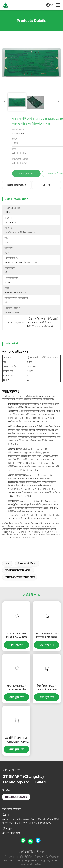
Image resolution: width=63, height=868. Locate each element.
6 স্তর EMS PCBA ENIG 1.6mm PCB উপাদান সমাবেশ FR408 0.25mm (16, 636)
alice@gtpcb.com (16, 797)
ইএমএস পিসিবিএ (27, 563)
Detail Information (17, 185)
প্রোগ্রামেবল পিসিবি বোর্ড (17, 570)
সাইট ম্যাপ (40, 852)
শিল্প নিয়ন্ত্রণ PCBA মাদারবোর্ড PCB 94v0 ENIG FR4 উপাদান (47, 688)
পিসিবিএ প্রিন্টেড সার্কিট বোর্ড (20, 577)
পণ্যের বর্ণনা (46, 185)
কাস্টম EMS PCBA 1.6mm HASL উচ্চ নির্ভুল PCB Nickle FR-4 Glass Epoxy (16, 688)
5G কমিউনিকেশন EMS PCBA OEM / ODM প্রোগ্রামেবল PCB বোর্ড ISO (16, 740)
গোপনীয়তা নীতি (26, 852)
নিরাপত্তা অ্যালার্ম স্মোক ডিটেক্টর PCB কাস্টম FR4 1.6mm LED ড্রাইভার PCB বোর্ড (47, 636)
